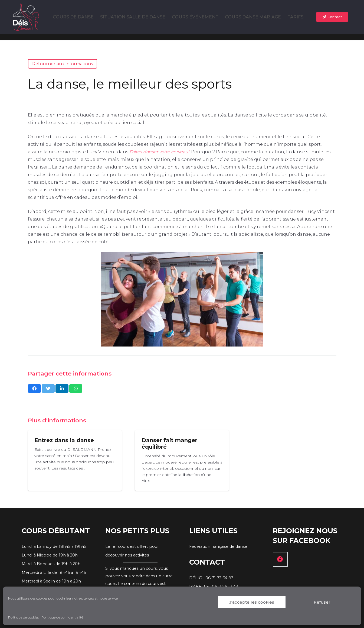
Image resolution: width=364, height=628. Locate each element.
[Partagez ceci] (34, 389)
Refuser (322, 602)
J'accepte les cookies (252, 602)
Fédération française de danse (218, 546)
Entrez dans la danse (64, 440)
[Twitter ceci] (48, 389)
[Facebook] (280, 559)
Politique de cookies (23, 617)
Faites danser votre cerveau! (159, 152)
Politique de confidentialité (62, 617)
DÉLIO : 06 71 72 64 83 (211, 578)
